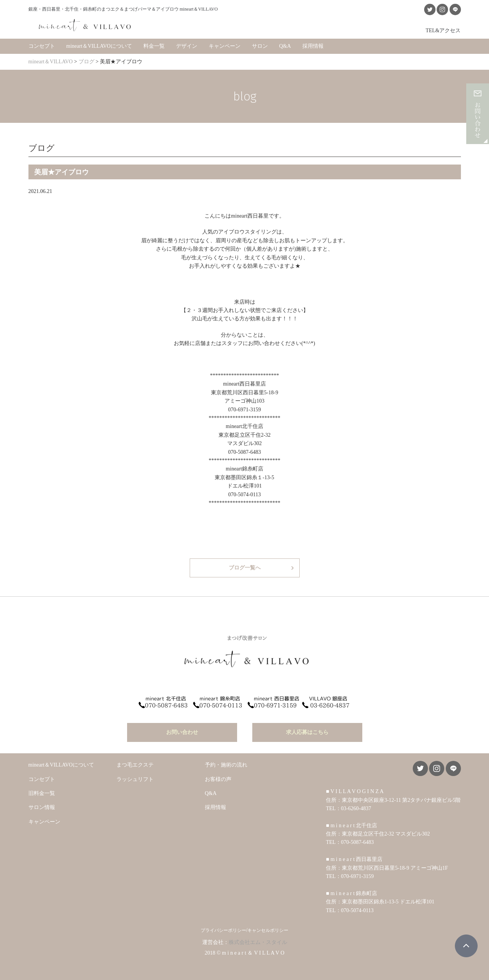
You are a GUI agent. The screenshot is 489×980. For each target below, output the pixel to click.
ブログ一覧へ (245, 567)
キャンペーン (225, 45)
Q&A (285, 45)
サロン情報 (42, 805)
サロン (260, 45)
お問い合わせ (182, 730)
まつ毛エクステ (135, 763)
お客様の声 (218, 777)
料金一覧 (154, 45)
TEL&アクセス (443, 30)
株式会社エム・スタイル (258, 940)
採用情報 (313, 45)
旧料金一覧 (42, 791)
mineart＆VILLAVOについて (99, 45)
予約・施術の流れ (226, 763)
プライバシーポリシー (223, 928)
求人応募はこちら (307, 730)
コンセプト (42, 45)
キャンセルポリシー (268, 928)
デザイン (187, 45)
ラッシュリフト (135, 777)
